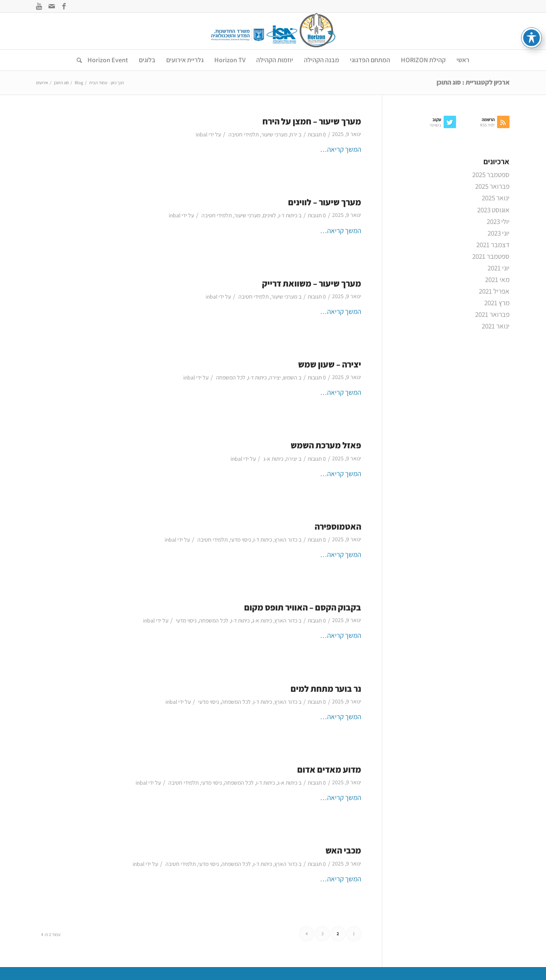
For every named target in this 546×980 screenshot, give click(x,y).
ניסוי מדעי (240, 540)
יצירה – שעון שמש (330, 364)
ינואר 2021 (496, 326)
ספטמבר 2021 (491, 256)
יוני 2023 (499, 233)
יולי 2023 (498, 221)
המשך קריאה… (341, 149)
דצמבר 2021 (493, 245)
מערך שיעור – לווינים (325, 202)
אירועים (42, 83)
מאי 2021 (497, 280)
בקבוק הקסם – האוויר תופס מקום (303, 607)
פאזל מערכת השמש (326, 445)
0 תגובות (317, 134)
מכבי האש (343, 850)
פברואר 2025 (492, 186)
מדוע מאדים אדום (329, 770)
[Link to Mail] (52, 6)
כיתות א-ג (273, 459)
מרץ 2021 (497, 303)
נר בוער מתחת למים (326, 689)
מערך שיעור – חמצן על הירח (312, 121)
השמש (290, 377)
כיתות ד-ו (288, 215)
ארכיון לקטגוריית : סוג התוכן (473, 82)
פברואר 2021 (492, 314)
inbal (201, 134)
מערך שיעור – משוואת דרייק (312, 283)
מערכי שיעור (274, 134)
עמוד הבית (98, 83)
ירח (294, 134)
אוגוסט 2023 (493, 210)
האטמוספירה (338, 526)
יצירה (275, 377)
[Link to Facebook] (64, 6)
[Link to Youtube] (39, 6)
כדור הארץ (286, 540)
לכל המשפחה (231, 377)
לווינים (269, 215)
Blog (79, 83)
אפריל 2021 (494, 291)
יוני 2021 (499, 268)
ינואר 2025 (496, 198)
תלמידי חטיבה (244, 134)
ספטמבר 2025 (491, 175)
